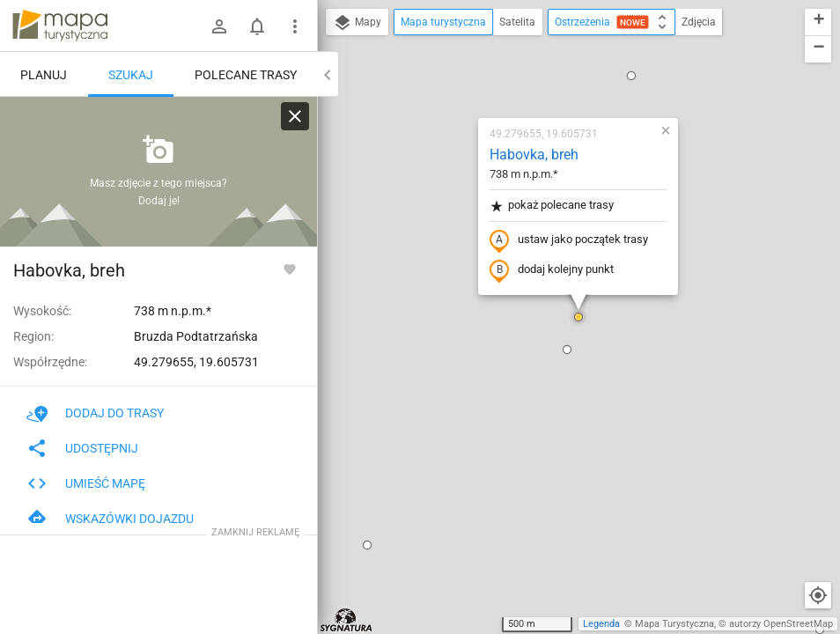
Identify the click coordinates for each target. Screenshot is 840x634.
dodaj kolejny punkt (552, 270)
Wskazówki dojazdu (110, 519)
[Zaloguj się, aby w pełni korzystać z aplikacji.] (290, 269)
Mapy (357, 23)
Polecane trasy (246, 75)
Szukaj (131, 75)
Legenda (601, 624)
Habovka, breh (534, 155)
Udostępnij (82, 448)
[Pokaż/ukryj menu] (295, 26)
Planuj (44, 75)
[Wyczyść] (295, 116)
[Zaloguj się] (219, 26)
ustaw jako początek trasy (569, 240)
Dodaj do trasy (95, 413)
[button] (367, 545)
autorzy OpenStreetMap (781, 624)
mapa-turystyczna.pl (60, 26)
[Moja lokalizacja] (818, 595)
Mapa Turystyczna (674, 624)
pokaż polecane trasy (552, 206)
